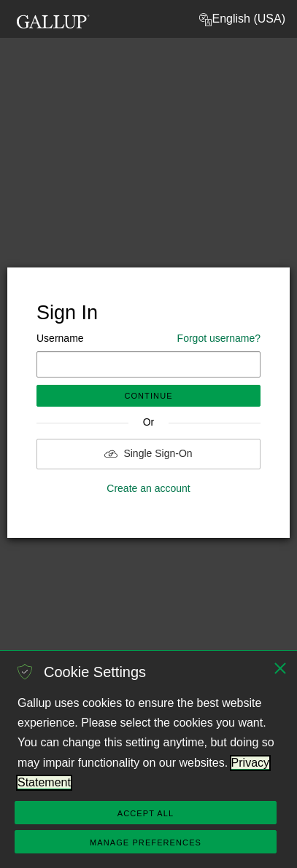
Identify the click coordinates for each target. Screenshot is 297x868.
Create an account (148, 488)
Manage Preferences (146, 842)
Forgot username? (219, 338)
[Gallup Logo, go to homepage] (53, 17)
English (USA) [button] (242, 20)
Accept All (146, 813)
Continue (148, 396)
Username (148, 339)
